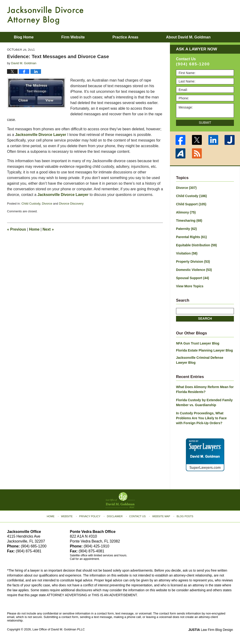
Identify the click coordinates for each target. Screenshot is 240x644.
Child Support (191, 204)
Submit (205, 123)
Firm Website (73, 37)
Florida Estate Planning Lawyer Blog (204, 350)
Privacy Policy (90, 516)
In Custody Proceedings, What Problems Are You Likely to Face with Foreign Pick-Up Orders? (201, 418)
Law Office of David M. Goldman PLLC (59, 629)
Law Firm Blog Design (211, 630)
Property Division (193, 262)
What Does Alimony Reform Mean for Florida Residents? (205, 389)
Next (48, 229)
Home (34, 229)
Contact (24, 48)
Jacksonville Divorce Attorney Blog (45, 15)
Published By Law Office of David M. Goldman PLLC (202, 15)
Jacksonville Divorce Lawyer (41, 135)
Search (205, 318)
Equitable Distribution (196, 245)
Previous (17, 229)
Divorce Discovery (71, 204)
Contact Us (137, 516)
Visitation (187, 253)
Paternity (186, 229)
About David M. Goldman (188, 37)
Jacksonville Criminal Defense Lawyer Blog (200, 360)
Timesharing (189, 221)
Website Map (161, 516)
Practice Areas (126, 37)
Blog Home (24, 37)
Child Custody (31, 204)
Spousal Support (193, 278)
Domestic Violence (194, 270)
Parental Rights (191, 237)
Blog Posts (185, 516)
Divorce (47, 204)
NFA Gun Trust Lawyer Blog (198, 343)
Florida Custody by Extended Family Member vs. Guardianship (204, 402)
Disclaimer (115, 516)
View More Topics (190, 286)
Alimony (186, 212)
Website (67, 516)
